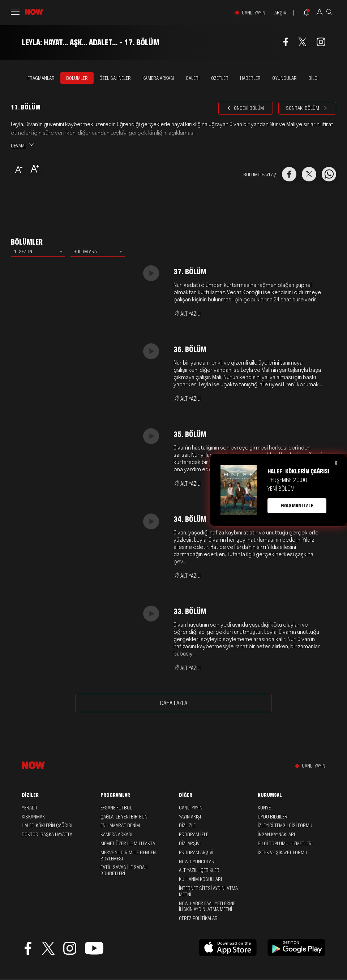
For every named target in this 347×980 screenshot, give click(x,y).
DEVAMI (22, 146)
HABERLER (250, 78)
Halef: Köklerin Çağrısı (47, 825)
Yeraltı (29, 808)
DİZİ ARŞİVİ (190, 843)
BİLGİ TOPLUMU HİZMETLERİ (285, 843)
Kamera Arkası (116, 834)
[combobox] (38, 252)
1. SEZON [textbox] (23, 252)
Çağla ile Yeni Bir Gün (124, 817)
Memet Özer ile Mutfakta (128, 843)
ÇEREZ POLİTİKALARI (199, 918)
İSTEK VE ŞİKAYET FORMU (282, 852)
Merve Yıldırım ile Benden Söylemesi (128, 856)
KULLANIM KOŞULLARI (200, 879)
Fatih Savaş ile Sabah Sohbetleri (124, 870)
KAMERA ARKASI (158, 78)
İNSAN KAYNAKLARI (276, 834)
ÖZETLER (220, 78)
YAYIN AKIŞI (190, 817)
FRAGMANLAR (41, 78)
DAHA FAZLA (174, 703)
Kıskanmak (33, 817)
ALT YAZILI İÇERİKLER (199, 870)
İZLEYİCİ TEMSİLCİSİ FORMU (285, 825)
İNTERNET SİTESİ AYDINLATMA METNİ (208, 891)
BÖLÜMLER (77, 78)
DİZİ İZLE (187, 825)
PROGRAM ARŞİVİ (196, 852)
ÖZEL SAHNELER (115, 78)
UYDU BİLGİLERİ (273, 817)
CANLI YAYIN (254, 13)
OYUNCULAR (284, 78)
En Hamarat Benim (120, 825)
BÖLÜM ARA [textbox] (85, 252)
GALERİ (193, 78)
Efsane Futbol (116, 808)
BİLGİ (313, 78)
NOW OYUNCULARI (197, 861)
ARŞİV (280, 13)
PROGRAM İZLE (194, 834)
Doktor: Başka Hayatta (47, 834)
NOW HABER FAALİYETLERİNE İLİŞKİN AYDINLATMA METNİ (207, 906)
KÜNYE (264, 808)
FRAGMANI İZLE (297, 506)
